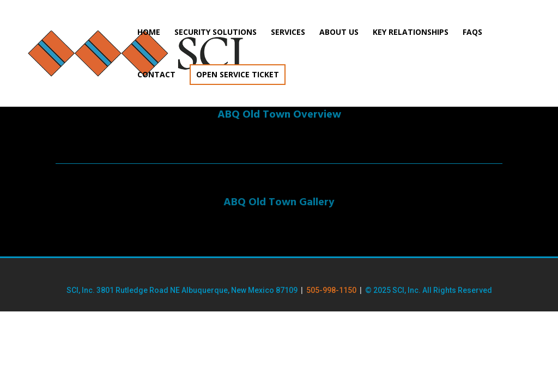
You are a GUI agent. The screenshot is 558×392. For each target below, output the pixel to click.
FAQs (472, 33)
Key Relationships (411, 33)
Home (149, 33)
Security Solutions (216, 33)
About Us (339, 33)
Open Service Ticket (238, 74)
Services (288, 33)
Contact (156, 75)
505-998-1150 (331, 290)
